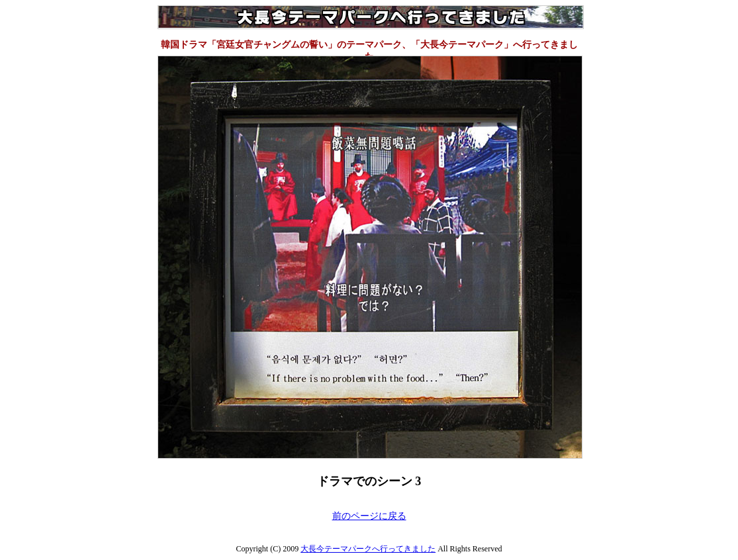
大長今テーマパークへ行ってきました (368, 549)
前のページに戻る (369, 516)
